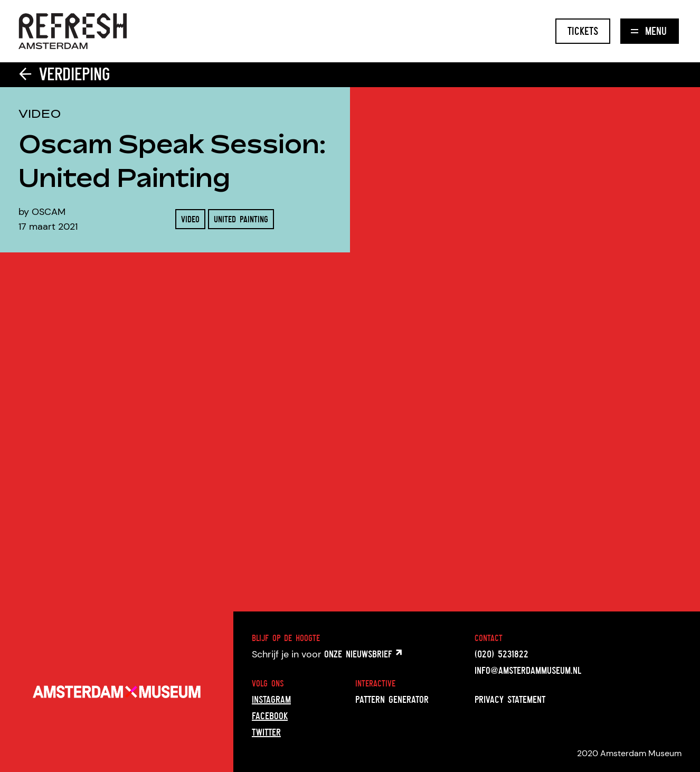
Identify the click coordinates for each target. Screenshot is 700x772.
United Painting (241, 219)
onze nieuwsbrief (363, 654)
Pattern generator (392, 699)
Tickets (583, 31)
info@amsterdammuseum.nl (528, 670)
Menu (649, 31)
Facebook (270, 715)
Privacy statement (510, 699)
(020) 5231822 (502, 654)
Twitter (266, 732)
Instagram (271, 699)
